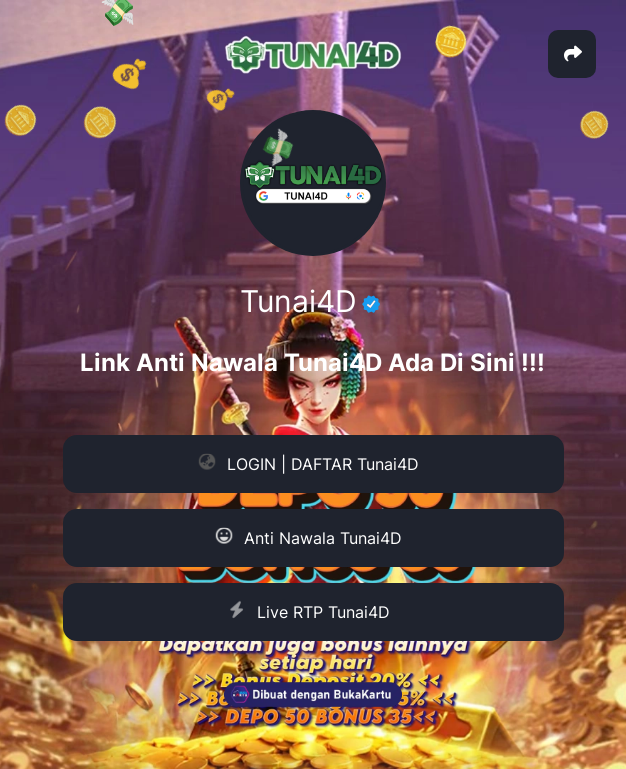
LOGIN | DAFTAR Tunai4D (308, 464)
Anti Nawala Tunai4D (308, 538)
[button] (572, 54)
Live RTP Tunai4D (307, 612)
